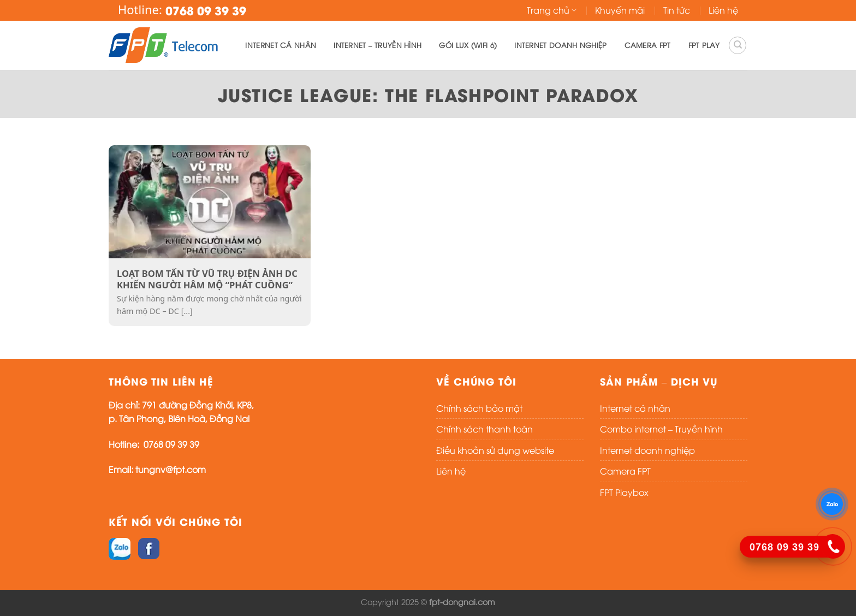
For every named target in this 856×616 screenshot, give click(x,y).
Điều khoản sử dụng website (495, 450)
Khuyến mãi (620, 10)
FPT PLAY (704, 45)
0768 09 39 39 (171, 444)
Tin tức (677, 10)
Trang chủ (552, 10)
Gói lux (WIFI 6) (468, 45)
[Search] (738, 45)
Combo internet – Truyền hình (661, 429)
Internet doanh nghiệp (560, 45)
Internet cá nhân (281, 45)
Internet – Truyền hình (378, 45)
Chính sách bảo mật (479, 408)
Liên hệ (723, 10)
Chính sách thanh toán (485, 429)
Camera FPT (648, 45)
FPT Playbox (624, 492)
